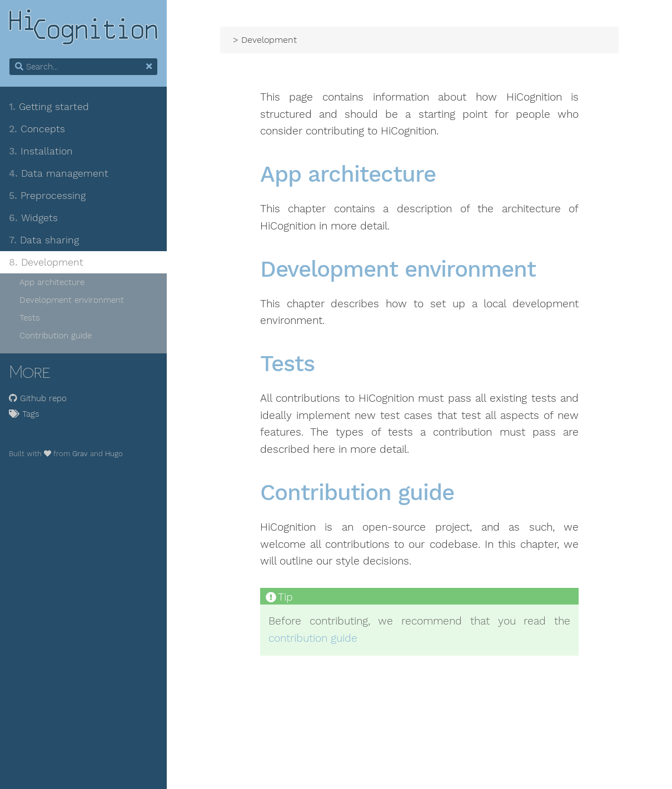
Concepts (37, 129)
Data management (59, 173)
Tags (24, 414)
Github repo (38, 398)
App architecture (52, 282)
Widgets (33, 218)
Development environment (72, 300)
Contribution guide (56, 336)
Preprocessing (47, 196)
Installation (41, 151)
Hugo (114, 454)
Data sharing (44, 240)
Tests (30, 318)
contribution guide (313, 638)
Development (46, 262)
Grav (80, 454)
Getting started (49, 107)
